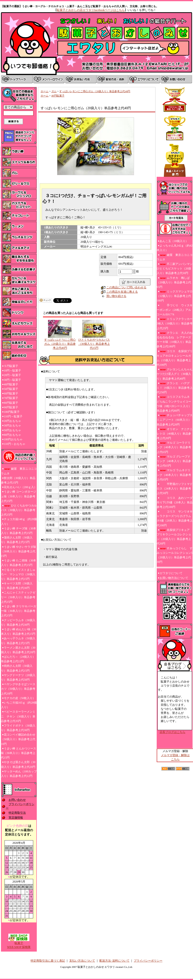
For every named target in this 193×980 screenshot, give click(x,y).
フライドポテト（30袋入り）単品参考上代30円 (18, 728)
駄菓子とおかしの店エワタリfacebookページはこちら (91, 10)
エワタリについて (171, 573)
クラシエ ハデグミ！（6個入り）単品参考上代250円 (175, 388)
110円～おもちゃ (15, 444)
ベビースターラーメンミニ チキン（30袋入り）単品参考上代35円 (18, 716)
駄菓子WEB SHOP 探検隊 (19, 944)
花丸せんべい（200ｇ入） (20, 487)
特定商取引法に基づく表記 (48, 961)
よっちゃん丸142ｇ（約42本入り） (175, 248)
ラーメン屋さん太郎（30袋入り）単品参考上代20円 (18, 650)
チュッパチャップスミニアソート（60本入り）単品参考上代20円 (175, 420)
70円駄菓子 (11, 398)
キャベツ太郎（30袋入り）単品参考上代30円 (17, 586)
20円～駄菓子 (12, 375)
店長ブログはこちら (172, 732)
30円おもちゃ (12, 425)
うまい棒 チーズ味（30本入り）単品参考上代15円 (19, 531)
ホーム (45, 91)
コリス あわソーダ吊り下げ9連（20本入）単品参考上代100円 (175, 502)
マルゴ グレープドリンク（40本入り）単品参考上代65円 (174, 461)
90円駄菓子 (11, 407)
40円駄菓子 (11, 384)
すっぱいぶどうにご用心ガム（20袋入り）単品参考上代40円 (60, 344)
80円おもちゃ (12, 435)
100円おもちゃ (13, 439)
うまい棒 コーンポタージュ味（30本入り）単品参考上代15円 (19, 496)
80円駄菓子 (11, 403)
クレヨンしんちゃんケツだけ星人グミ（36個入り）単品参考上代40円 (175, 374)
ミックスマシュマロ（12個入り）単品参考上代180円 (175, 296)
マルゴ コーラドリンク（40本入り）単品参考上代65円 (174, 447)
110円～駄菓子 (13, 416)
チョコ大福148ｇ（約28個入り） (19, 521)
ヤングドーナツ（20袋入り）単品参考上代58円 (18, 677)
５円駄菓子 (11, 366)
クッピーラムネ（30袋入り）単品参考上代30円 (18, 622)
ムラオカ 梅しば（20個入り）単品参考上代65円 (174, 282)
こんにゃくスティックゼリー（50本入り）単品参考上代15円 (18, 597)
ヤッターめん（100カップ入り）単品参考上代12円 (19, 774)
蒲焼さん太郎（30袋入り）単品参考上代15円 (17, 540)
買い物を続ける (116, 296)
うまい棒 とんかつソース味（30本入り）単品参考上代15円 (19, 753)
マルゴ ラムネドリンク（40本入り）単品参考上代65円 (174, 475)
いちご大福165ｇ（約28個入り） (19, 705)
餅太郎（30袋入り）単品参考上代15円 (18, 480)
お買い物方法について (174, 578)
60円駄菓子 (11, 393)
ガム (54, 91)
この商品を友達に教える (122, 292)
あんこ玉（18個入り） (174, 241)
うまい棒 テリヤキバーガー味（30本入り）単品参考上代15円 (19, 611)
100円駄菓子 (12, 412)
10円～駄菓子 (12, 371)
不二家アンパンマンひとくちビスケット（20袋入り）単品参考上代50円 (175, 269)
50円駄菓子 (11, 389)
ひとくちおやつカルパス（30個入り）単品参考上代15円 (19, 510)
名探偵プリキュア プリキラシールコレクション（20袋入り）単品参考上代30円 (175, 537)
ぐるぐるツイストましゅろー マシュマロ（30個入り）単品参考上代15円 (18, 574)
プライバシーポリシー (148, 961)
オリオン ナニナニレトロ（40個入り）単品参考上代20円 (175, 434)
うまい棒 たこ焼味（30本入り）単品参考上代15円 (19, 563)
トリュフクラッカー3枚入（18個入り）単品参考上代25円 (175, 323)
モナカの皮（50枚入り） (20, 698)
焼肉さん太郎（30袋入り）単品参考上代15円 (17, 668)
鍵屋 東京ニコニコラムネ (19, 471)
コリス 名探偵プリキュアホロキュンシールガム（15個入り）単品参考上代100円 (175, 358)
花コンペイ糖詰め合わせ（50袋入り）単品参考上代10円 (18, 739)
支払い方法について (82, 961)
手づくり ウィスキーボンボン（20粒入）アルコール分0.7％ (175, 310)
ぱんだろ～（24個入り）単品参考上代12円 (18, 659)
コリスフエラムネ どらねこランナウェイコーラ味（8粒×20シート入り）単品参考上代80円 (174, 404)
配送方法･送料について (114, 961)
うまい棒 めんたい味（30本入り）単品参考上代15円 (19, 632)
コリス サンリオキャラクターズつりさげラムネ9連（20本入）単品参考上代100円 (175, 518)
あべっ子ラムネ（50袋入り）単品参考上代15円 (18, 641)
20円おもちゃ (12, 421)
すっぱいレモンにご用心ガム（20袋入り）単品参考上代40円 (95, 91)
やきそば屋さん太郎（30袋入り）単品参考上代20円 (18, 764)
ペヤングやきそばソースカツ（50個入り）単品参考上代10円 (18, 689)
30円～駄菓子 (12, 380)
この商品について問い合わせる (126, 287)
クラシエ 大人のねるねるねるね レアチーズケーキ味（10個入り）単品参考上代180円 (175, 340)
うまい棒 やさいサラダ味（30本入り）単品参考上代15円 (19, 551)
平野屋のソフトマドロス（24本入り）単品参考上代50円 (175, 489)
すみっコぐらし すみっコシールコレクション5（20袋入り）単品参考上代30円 (175, 555)
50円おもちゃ (12, 430)
